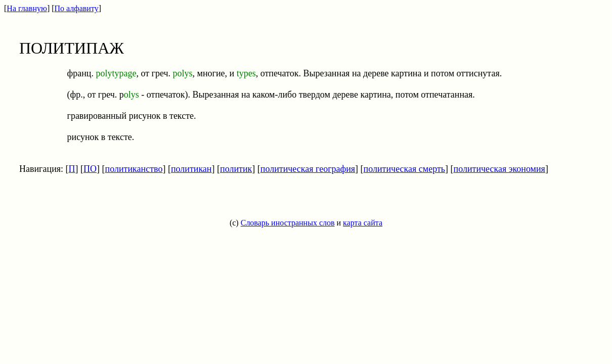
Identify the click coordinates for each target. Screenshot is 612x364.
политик (236, 169)
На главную (27, 8)
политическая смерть (404, 169)
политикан (191, 169)
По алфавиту (77, 8)
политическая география (308, 169)
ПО (90, 169)
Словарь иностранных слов (288, 223)
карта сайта (363, 223)
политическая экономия (499, 169)
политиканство (134, 169)
